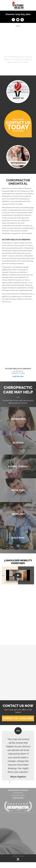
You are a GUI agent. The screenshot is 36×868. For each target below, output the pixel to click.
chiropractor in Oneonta (11, 196)
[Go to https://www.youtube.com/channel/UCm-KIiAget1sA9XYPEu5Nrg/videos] (18, 20)
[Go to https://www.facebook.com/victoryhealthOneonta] (13, 20)
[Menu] (18, 859)
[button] (18, 68)
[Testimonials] (18, 756)
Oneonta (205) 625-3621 (18, 14)
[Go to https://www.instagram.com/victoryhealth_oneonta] (22, 20)
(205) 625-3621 (18, 376)
